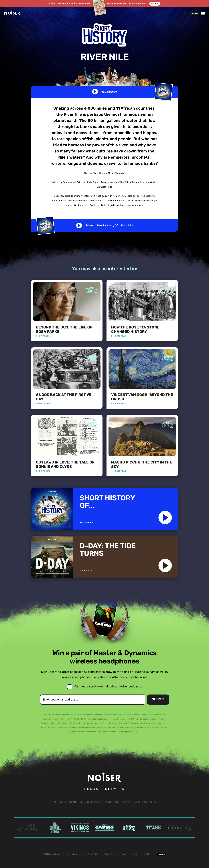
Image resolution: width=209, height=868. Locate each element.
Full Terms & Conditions (135, 727)
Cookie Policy (110, 854)
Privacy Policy (93, 854)
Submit (158, 699)
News (135, 854)
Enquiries (147, 854)
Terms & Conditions (74, 854)
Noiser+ (195, 14)
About (124, 854)
